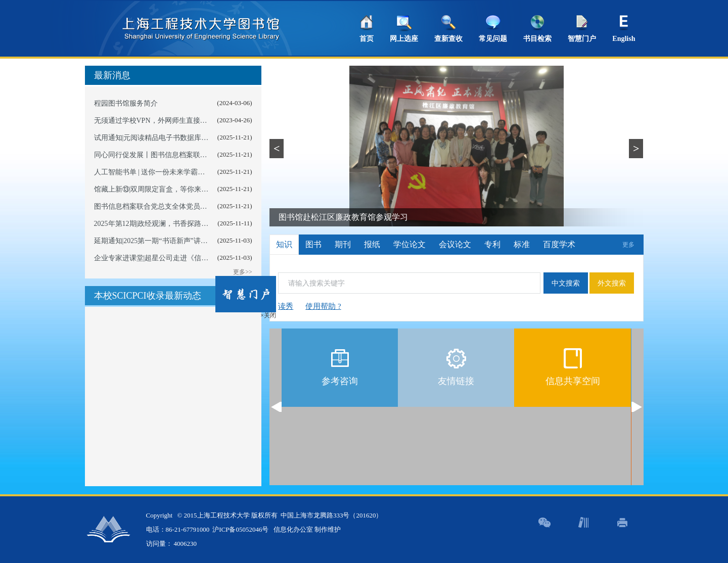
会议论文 (455, 244)
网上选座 (404, 39)
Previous (276, 407)
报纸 (372, 244)
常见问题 (493, 39)
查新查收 (448, 39)
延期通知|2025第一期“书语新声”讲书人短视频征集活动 (179, 241)
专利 (492, 244)
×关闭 (263, 310)
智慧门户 (582, 39)
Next (637, 407)
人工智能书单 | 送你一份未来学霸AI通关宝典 (164, 172)
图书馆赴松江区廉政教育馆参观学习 (343, 217)
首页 (367, 39)
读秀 (286, 306)
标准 (522, 244)
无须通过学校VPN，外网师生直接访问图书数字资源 (175, 121)
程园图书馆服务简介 (126, 103)
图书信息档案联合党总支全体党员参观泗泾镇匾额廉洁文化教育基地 (200, 206)
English (624, 39)
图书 (313, 244)
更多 (628, 245)
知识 (284, 244)
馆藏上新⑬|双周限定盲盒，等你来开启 (155, 189)
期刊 (343, 244)
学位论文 (409, 244)
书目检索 (537, 39)
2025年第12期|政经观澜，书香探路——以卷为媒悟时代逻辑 (187, 224)
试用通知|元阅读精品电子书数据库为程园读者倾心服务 (180, 138)
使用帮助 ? (323, 306)
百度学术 (559, 244)
